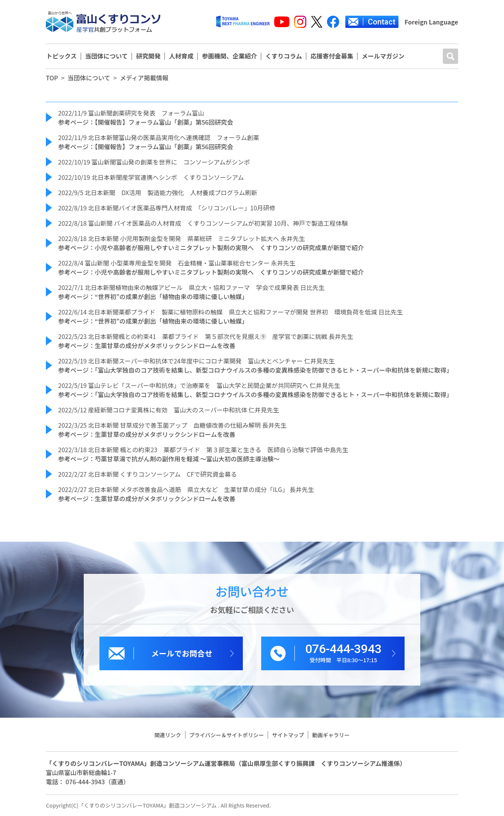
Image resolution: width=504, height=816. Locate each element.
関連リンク (168, 735)
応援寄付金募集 (332, 56)
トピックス (62, 56)
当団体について (107, 56)
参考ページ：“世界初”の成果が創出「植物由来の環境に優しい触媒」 (153, 296)
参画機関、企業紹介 (229, 56)
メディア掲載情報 (144, 78)
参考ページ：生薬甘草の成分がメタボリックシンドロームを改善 (147, 345)
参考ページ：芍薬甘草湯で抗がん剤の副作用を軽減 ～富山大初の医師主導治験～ (169, 459)
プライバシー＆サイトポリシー (227, 735)
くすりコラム (284, 56)
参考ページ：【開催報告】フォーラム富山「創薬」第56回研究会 (146, 122)
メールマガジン (383, 56)
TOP (52, 78)
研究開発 (148, 56)
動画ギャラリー (331, 735)
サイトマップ (288, 735)
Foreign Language (431, 22)
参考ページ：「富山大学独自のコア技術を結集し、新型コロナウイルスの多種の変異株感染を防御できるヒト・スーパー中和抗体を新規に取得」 (255, 370)
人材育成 (181, 56)
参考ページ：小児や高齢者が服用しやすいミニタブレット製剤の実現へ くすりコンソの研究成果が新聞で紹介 (211, 248)
